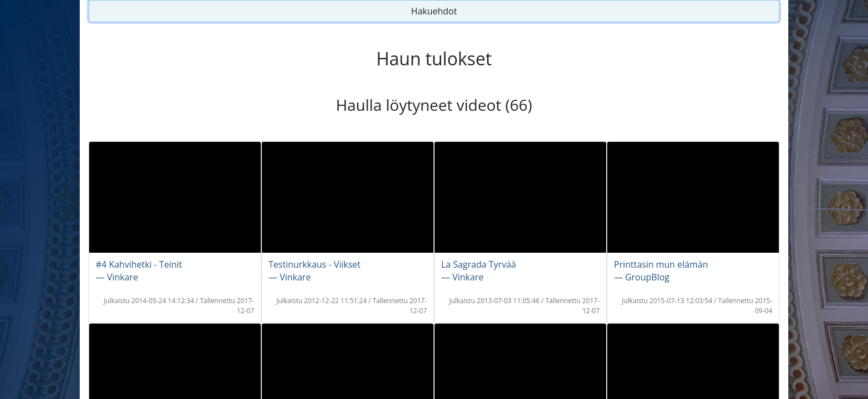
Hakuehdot (434, 11)
